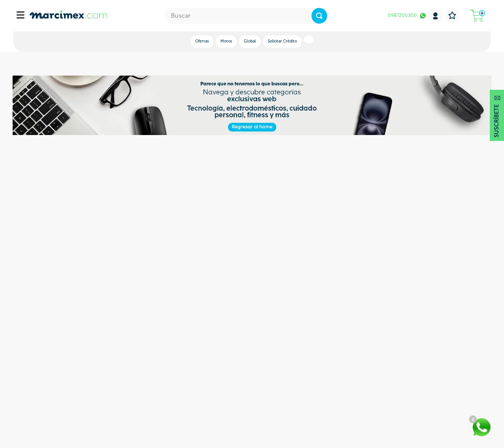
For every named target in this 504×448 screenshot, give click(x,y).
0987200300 (402, 15)
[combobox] (246, 16)
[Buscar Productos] (319, 16)
